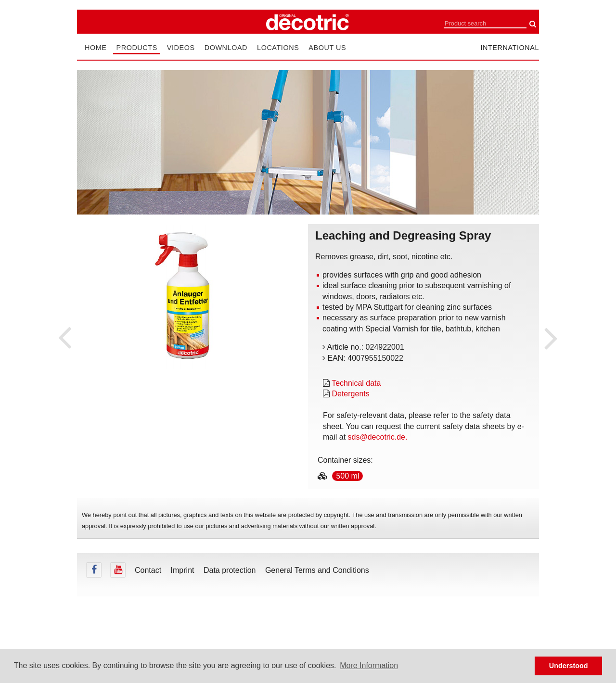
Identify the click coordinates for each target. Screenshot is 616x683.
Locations (278, 48)
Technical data (356, 383)
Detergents (350, 394)
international (510, 48)
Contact (148, 570)
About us (327, 48)
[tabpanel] (187, 297)
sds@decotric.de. (378, 437)
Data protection (230, 570)
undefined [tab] (187, 386)
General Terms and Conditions (317, 570)
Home (96, 48)
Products (136, 48)
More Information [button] (369, 665)
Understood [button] (569, 666)
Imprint (183, 570)
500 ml (347, 476)
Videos (181, 48)
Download (226, 48)
